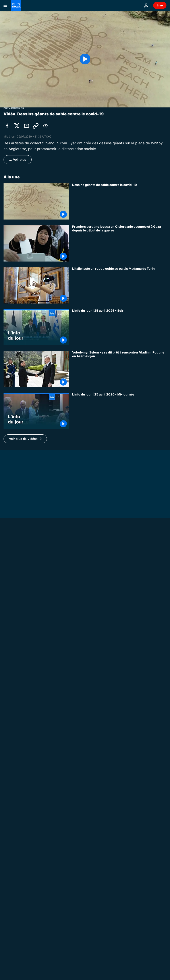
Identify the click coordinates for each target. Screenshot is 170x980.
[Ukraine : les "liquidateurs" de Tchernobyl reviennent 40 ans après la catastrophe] (119, 674)
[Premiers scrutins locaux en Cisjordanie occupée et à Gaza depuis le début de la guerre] (119, 243)
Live (160, 5)
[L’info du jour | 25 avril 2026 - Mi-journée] (119, 411)
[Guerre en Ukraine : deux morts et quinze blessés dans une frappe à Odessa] (85, 909)
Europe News (14, 903)
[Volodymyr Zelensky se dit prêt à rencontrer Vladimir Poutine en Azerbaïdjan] (119, 369)
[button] (25, 439)
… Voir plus (18, 160)
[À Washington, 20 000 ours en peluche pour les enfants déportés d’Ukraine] (119, 758)
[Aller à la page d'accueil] (16, 5)
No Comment (14, 640)
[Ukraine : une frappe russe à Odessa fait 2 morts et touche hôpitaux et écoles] (119, 716)
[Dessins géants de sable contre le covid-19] (119, 201)
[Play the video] (85, 59)
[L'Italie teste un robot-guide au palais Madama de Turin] (119, 285)
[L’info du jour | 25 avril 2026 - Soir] (119, 327)
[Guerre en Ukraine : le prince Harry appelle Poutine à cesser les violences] (85, 646)
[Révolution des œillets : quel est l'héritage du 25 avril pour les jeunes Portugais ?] (119, 937)
